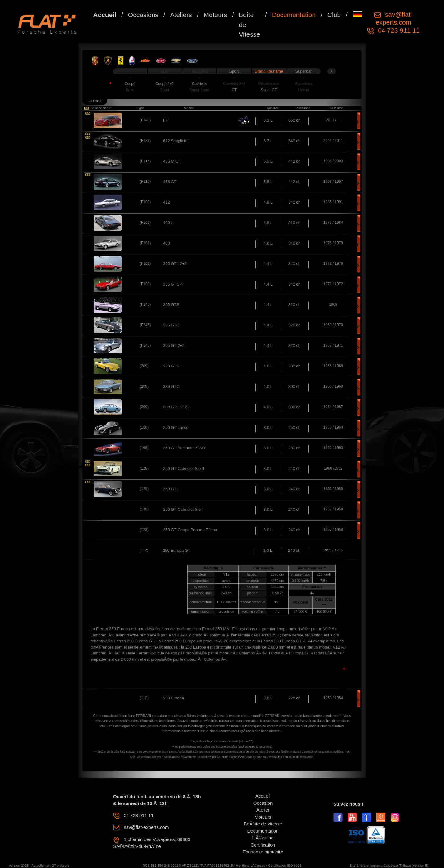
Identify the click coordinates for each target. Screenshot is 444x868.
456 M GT (172, 161)
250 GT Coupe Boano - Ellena (190, 530)
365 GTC (171, 325)
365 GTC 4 (173, 284)
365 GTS (171, 305)
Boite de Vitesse (249, 25)
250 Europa (173, 698)
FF (166, 120)
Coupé (130, 84)
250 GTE (171, 489)
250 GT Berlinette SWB (184, 448)
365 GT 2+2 (174, 346)
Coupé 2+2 (164, 84)
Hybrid (304, 90)
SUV (165, 71)
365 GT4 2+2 (175, 264)
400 (166, 243)
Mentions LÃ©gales (251, 866)
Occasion (263, 803)
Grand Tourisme (269, 71)
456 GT (170, 182)
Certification (263, 845)
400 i (167, 223)
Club (334, 15)
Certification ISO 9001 (285, 866)
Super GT (269, 90)
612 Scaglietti (175, 141)
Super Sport (199, 90)
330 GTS (171, 366)
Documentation (294, 15)
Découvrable (269, 84)
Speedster (304, 84)
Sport (234, 71)
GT (234, 90)
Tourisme (200, 71)
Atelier (263, 810)
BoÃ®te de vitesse (263, 824)
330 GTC (171, 387)
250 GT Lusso (176, 427)
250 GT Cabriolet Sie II (184, 468)
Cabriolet (199, 84)
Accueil (105, 15)
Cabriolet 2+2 (234, 84)
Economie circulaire (263, 852)
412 (166, 202)
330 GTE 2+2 (175, 407)
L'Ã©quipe (263, 838)
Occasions (143, 15)
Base (130, 90)
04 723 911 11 (398, 30)
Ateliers (181, 15)
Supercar (304, 71)
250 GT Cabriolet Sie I (183, 509)
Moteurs (215, 15)
